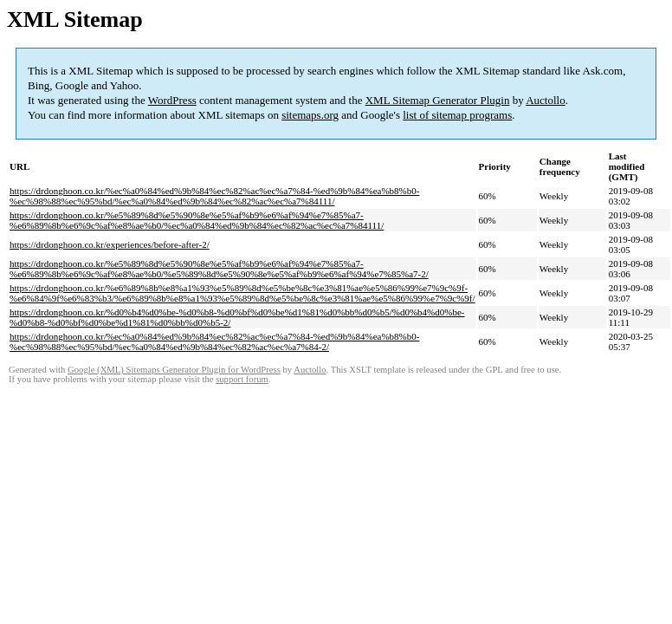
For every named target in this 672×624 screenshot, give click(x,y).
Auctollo (546, 100)
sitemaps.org (310, 115)
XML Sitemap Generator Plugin (438, 100)
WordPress (172, 100)
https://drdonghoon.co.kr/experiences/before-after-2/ (110, 244)
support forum (242, 379)
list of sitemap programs (457, 115)
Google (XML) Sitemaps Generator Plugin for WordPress (174, 370)
